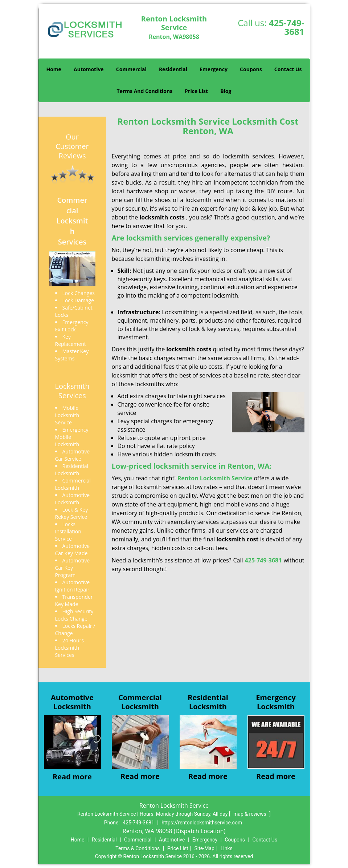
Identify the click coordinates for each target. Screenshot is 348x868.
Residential (173, 69)
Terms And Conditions (145, 91)
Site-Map (204, 848)
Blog (226, 91)
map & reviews (250, 814)
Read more (72, 777)
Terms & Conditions (138, 848)
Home (54, 69)
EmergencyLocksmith (276, 702)
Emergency (214, 69)
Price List (196, 91)
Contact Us (288, 69)
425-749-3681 (287, 27)
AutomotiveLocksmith (72, 702)
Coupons (251, 69)
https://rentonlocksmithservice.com (202, 823)
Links (227, 848)
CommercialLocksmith (140, 702)
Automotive (89, 69)
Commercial (131, 69)
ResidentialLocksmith (208, 702)
